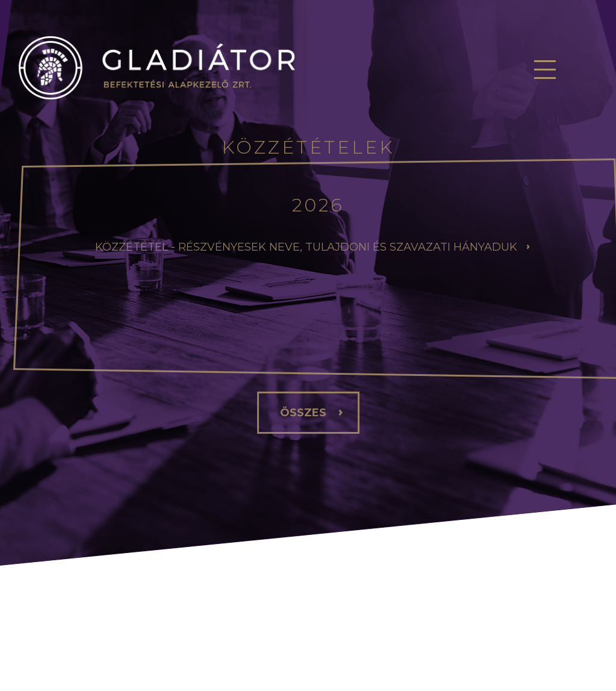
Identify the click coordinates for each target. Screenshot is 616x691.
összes (303, 413)
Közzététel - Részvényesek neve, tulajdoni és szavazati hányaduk (306, 247)
